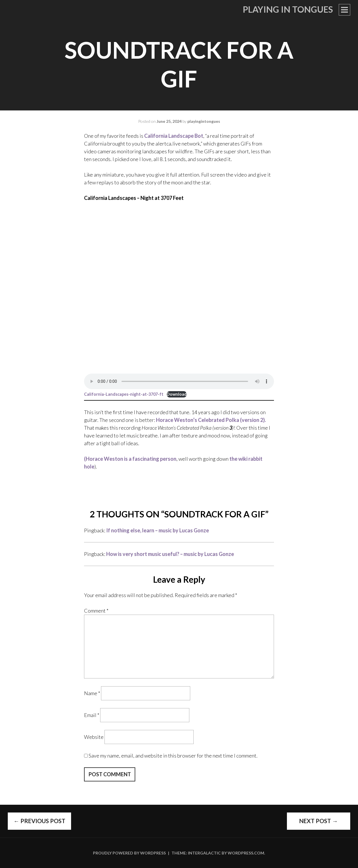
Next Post (319, 821)
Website (94, 737)
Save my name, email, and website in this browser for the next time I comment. (173, 756)
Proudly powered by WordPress (129, 853)
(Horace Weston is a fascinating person (130, 459)
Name (92, 693)
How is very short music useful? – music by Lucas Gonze (170, 554)
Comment (96, 611)
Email (92, 715)
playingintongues (204, 121)
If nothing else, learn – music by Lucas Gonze (158, 530)
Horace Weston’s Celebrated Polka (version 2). (211, 420)
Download (177, 394)
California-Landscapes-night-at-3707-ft (124, 394)
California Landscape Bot (174, 136)
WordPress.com (246, 853)
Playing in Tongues (288, 9)
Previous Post (39, 821)
